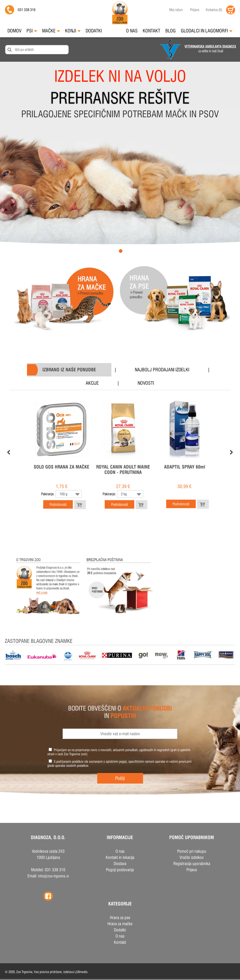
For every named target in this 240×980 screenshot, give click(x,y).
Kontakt (152, 31)
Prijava (195, 10)
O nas (132, 31)
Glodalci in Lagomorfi (207, 31)
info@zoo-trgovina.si (54, 876)
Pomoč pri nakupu (192, 851)
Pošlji (120, 778)
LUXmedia (81, 972)
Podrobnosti (58, 505)
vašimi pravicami (180, 761)
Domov (14, 31)
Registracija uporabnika (192, 864)
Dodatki (94, 31)
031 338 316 (27, 10)
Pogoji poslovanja (120, 870)
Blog (171, 31)
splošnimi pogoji (116, 761)
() (214, 10)
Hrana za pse (120, 918)
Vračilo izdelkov (192, 857)
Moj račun (176, 10)
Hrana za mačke (120, 924)
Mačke (51, 31)
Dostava (120, 864)
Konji (73, 31)
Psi (32, 31)
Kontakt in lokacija (120, 857)
